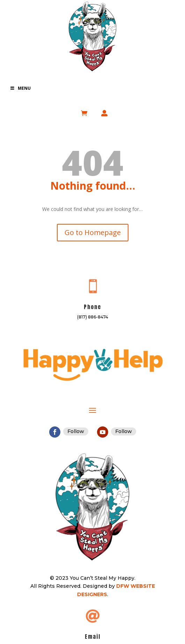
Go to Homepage (93, 232)
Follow (76, 431)
